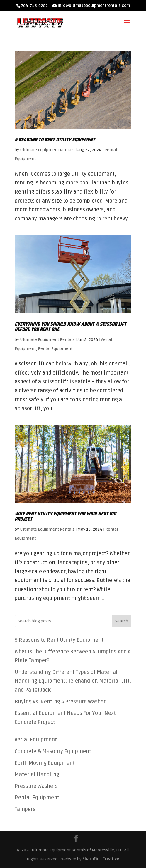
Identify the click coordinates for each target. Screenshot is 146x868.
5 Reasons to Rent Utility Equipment (55, 140)
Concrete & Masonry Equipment (53, 751)
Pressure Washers (36, 786)
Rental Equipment (55, 349)
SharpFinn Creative (101, 859)
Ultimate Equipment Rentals (47, 150)
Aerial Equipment (36, 740)
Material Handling (37, 774)
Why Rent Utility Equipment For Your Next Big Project (65, 517)
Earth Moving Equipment (45, 763)
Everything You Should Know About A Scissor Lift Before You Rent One (71, 327)
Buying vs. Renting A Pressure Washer (60, 702)
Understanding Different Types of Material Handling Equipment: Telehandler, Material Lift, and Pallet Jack (73, 681)
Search (122, 621)
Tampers (25, 809)
